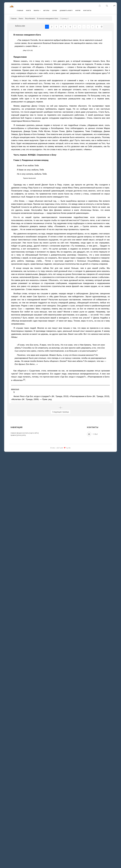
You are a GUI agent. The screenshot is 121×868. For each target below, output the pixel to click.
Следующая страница (61, 412)
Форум (78, 10)
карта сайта (34, 433)
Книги (28, 10)
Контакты (87, 10)
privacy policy (22, 435)
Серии (55, 10)
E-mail (92, 434)
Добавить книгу (66, 10)
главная (13, 433)
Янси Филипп (30, 18)
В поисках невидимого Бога (48, 18)
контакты (26, 433)
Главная (20, 10)
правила (13, 435)
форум (19, 433)
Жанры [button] (36, 10)
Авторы (46, 10)
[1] (24, 380)
